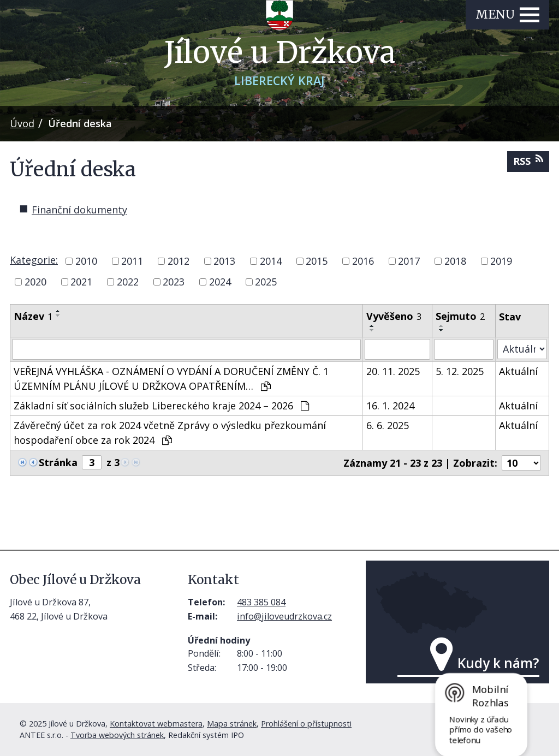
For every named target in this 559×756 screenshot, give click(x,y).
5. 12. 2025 (460, 371)
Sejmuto (460, 316)
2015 (317, 261)
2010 (86, 261)
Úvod (22, 123)
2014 (271, 261)
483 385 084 (261, 602)
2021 (81, 282)
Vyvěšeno (394, 316)
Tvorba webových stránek (117, 735)
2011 (132, 261)
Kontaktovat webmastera (156, 724)
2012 (179, 261)
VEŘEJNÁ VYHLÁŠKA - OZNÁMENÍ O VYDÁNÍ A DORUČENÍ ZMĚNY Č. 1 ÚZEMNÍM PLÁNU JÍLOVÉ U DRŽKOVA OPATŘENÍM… (171, 379)
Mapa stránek (232, 724)
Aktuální (518, 371)
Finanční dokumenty (79, 210)
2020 (35, 282)
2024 (220, 282)
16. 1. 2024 (390, 406)
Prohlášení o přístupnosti (306, 724)
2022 (128, 282)
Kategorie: (34, 260)
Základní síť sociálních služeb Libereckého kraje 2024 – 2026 (161, 406)
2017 (409, 261)
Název (33, 316)
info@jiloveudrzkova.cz (284, 616)
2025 (266, 282)
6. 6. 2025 (388, 425)
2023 (174, 282)
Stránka (58, 462)
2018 (455, 261)
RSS (528, 161)
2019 (501, 261)
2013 (224, 261)
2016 (363, 261)
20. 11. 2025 (393, 371)
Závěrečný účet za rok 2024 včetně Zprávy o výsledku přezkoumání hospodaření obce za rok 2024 (170, 433)
